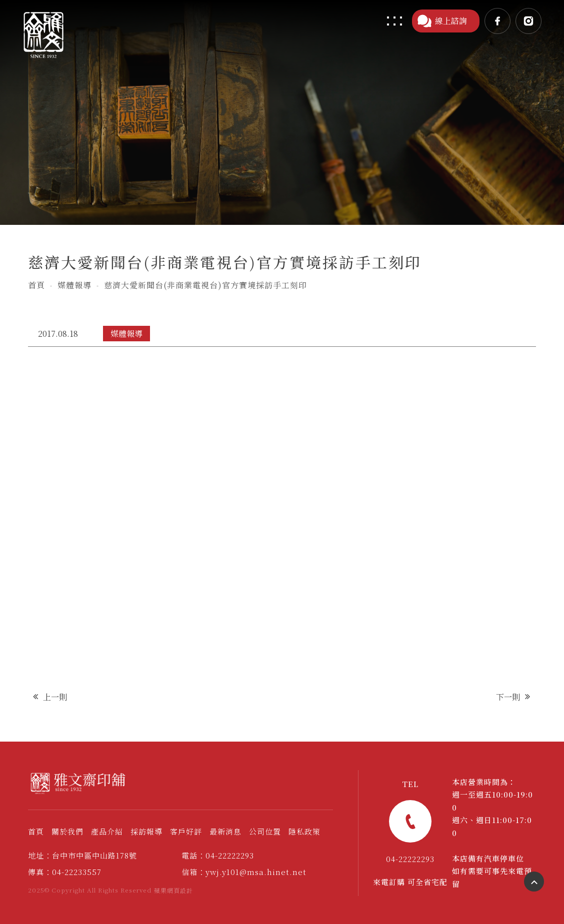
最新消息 (225, 831)
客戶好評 (186, 831)
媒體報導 (74, 285)
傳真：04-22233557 (65, 872)
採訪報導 (146, 831)
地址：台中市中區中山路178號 (82, 855)
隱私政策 (304, 831)
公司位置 (265, 831)
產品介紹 (107, 831)
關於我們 (67, 831)
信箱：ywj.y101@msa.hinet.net (244, 872)
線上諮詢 (442, 21)
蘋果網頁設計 (173, 890)
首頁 (36, 285)
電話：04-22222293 (218, 855)
